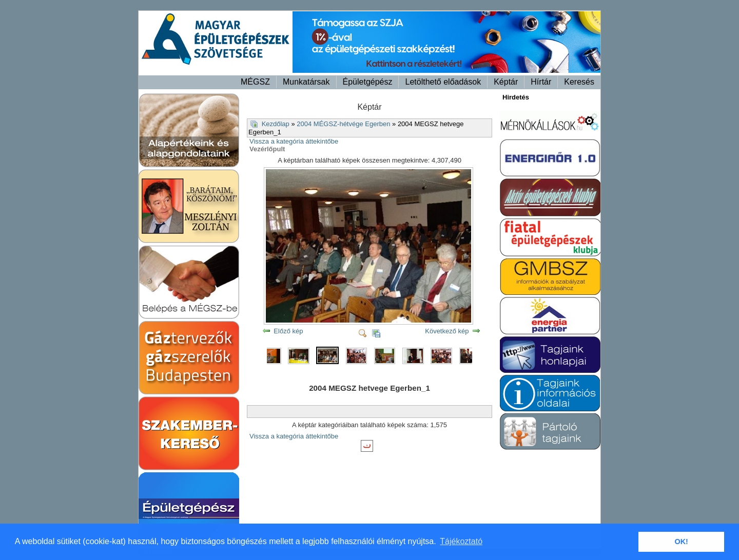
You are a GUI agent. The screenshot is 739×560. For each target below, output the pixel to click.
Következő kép (447, 331)
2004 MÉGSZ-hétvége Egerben (343, 124)
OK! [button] (681, 542)
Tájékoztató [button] (461, 541)
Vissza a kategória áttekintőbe (294, 141)
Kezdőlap (276, 124)
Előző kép (288, 331)
